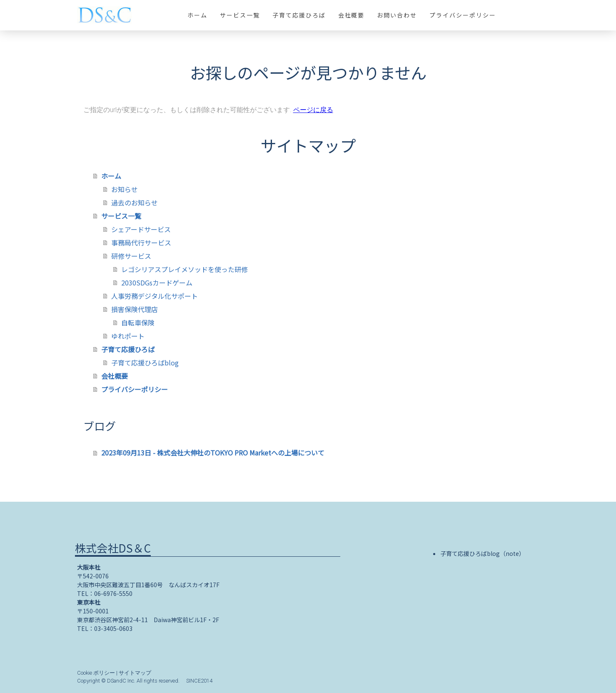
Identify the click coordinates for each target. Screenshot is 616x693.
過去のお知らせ (135, 203)
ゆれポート (128, 336)
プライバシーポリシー (463, 15)
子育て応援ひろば (299, 15)
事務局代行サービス (141, 243)
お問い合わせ (397, 15)
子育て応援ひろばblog (145, 363)
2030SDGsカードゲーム (157, 283)
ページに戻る (313, 110)
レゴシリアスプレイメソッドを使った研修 (185, 269)
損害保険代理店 (135, 309)
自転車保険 (138, 323)
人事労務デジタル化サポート (155, 296)
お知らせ (125, 189)
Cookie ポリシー (96, 673)
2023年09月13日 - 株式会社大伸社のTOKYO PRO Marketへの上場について (213, 453)
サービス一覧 (240, 15)
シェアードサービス (141, 229)
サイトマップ (135, 673)
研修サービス (131, 256)
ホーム (197, 15)
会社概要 (352, 15)
